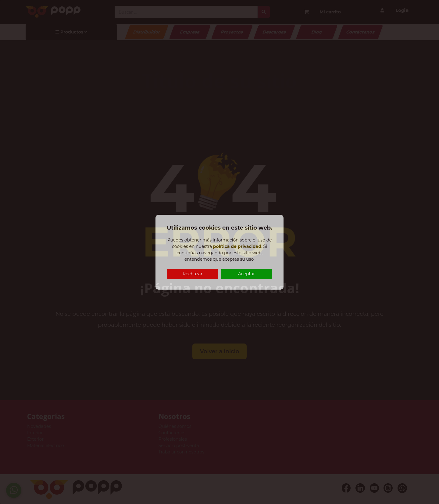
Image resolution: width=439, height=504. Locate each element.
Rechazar (193, 274)
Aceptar (246, 274)
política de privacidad (237, 246)
